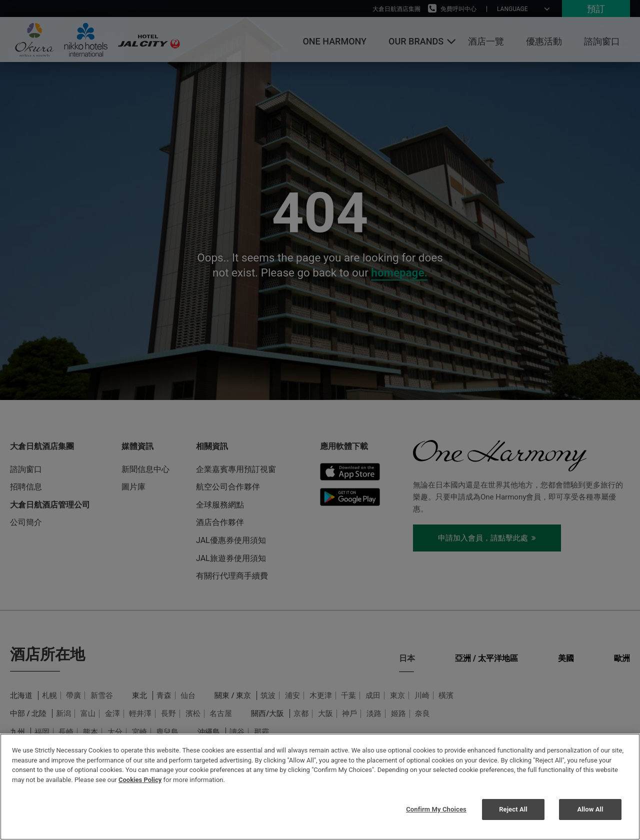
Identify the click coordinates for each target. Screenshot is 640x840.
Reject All (513, 809)
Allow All (590, 809)
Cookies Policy (140, 780)
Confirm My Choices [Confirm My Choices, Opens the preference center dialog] (436, 809)
